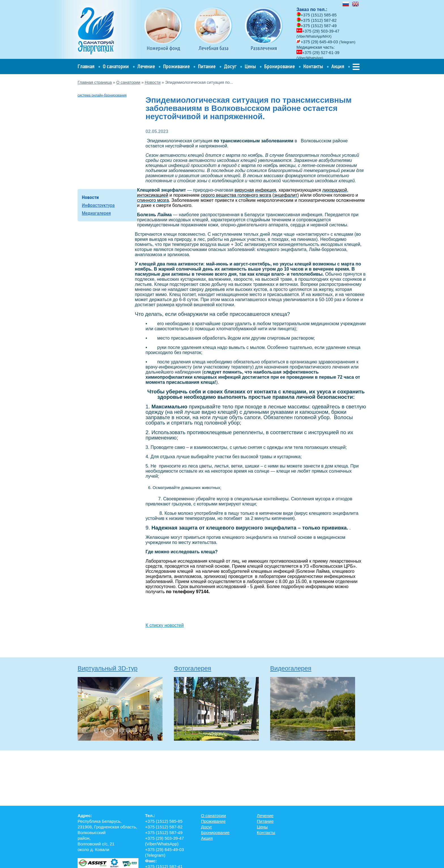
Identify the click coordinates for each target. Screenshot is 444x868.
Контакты (313, 67)
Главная (86, 67)
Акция (338, 67)
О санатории (116, 67)
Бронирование (279, 67)
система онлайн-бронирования (102, 95)
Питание (207, 67)
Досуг (230, 67)
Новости (153, 82)
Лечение (146, 67)
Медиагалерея (96, 213)
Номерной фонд (163, 29)
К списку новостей (165, 625)
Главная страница (95, 82)
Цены (250, 67)
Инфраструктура (98, 205)
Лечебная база (214, 29)
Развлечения (264, 29)
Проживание (176, 67)
